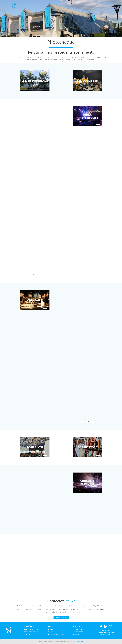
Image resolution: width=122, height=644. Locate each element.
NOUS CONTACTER (108, 6)
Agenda (50, 6)
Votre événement (71, 6)
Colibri (81, 641)
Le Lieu (58, 6)
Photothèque (95, 6)
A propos (84, 6)
